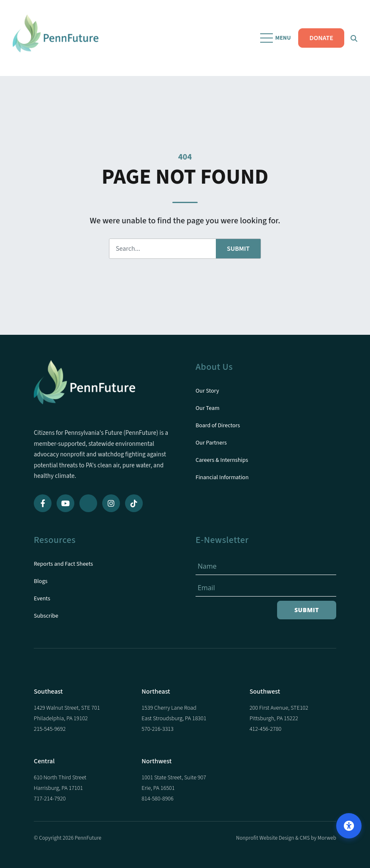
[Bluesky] (88, 503)
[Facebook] (43, 503)
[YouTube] (65, 503)
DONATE (321, 38)
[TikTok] (134, 503)
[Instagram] (111, 503)
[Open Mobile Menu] (276, 38)
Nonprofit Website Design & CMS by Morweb (286, 838)
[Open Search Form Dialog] (354, 38)
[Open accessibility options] (349, 826)
